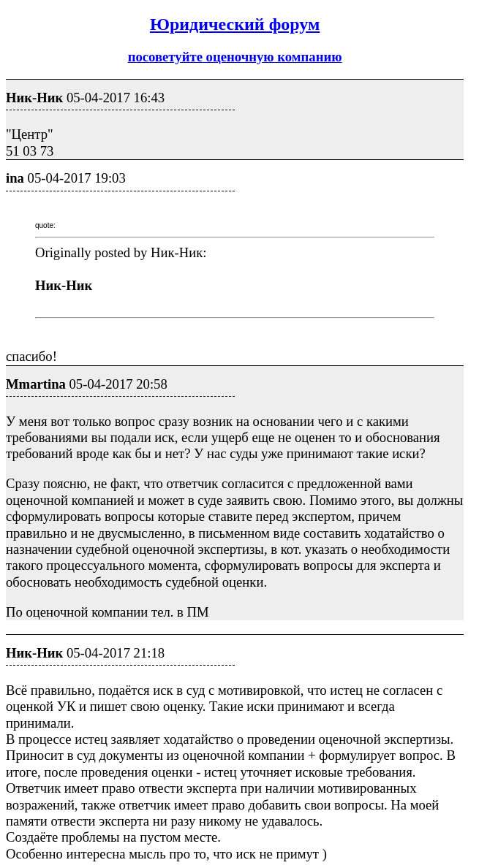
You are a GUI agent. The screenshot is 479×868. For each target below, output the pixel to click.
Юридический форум (235, 24)
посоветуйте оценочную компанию (235, 57)
